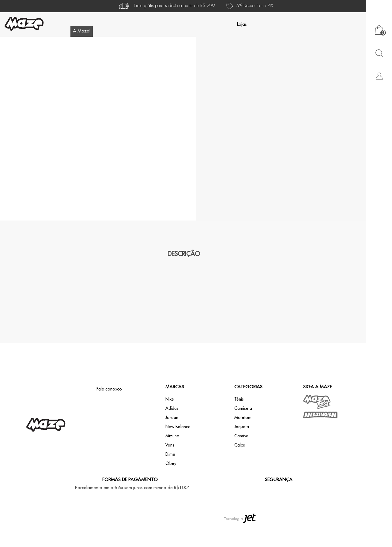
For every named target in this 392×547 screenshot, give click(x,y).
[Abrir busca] (379, 53)
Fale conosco (109, 412)
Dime (170, 477)
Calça (240, 468)
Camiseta (243, 431)
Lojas (242, 24)
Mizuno (172, 459)
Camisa (241, 459)
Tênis (239, 422)
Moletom (243, 440)
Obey (171, 486)
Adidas (172, 431)
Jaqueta (242, 450)
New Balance (178, 450)
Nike (170, 422)
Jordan (172, 440)
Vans (170, 468)
